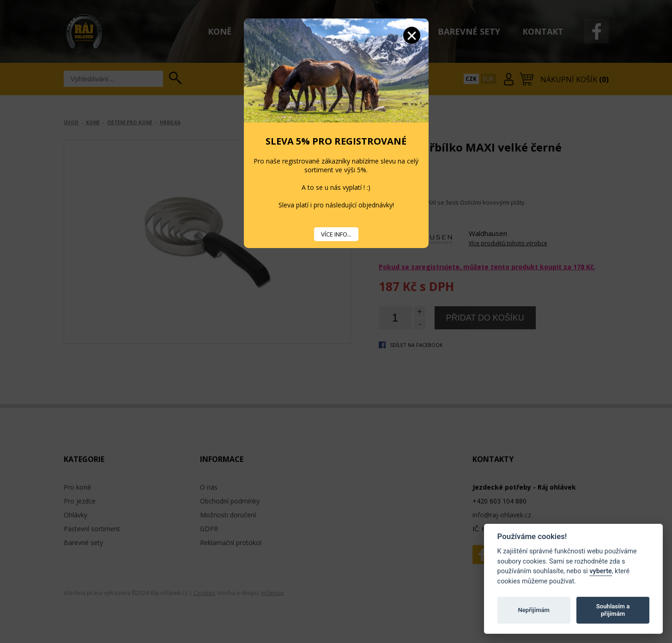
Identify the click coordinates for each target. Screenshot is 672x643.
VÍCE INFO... (336, 234)
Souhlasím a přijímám (613, 610)
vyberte (600, 571)
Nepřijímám (534, 610)
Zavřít (412, 35)
